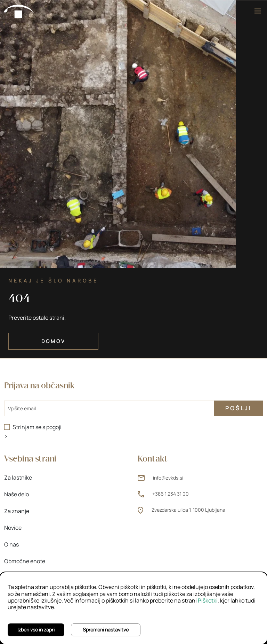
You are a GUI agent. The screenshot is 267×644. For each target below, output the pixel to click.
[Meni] (258, 11)
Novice (13, 528)
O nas (11, 544)
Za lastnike (18, 478)
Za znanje (17, 511)
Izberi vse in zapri (36, 630)
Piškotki (208, 600)
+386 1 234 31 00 (171, 494)
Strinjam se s (37, 427)
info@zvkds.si (168, 478)
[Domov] (19, 11)
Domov (53, 341)
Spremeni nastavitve (106, 630)
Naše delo (17, 494)
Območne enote (25, 561)
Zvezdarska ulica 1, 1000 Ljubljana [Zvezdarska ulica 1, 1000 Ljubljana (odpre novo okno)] (188, 510)
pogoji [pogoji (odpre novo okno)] (54, 427)
